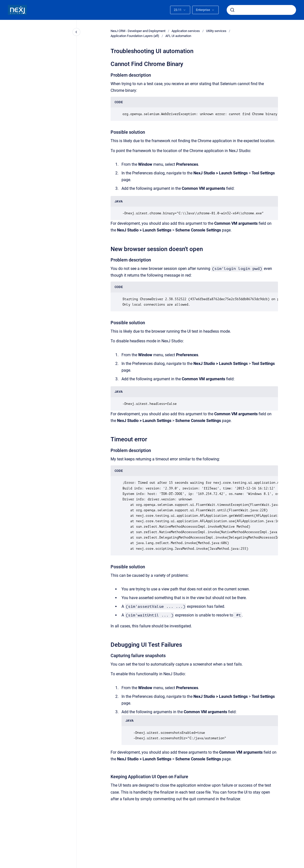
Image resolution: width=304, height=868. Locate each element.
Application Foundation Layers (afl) (135, 36)
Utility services (216, 31)
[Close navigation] (76, 32)
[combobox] (261, 10)
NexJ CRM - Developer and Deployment (138, 31)
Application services (186, 31)
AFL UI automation (178, 36)
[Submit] (232, 10)
